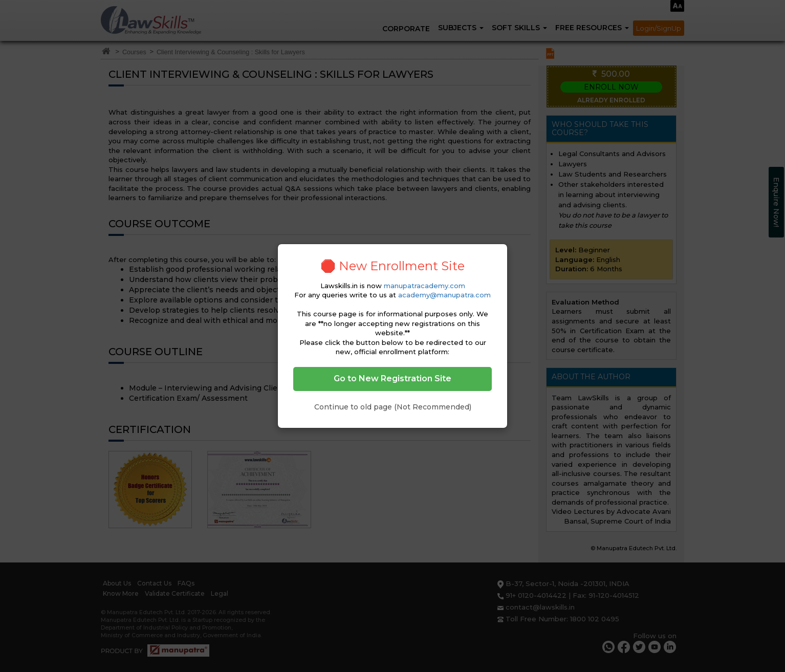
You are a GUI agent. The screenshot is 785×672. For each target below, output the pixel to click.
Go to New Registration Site (392, 378)
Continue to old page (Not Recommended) (393, 407)
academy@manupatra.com (444, 295)
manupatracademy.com (424, 286)
